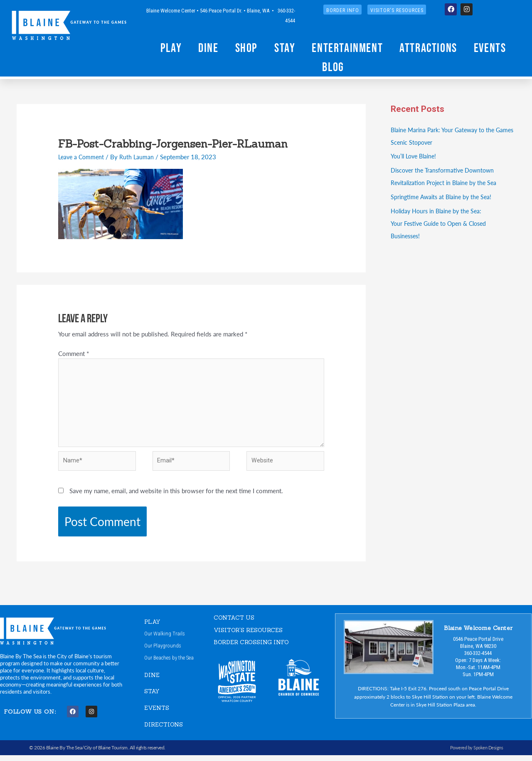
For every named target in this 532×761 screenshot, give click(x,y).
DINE (152, 681)
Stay (285, 48)
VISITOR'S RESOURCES (251, 635)
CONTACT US (236, 622)
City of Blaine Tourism (106, 754)
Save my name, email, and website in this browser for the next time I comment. (176, 495)
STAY (153, 697)
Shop (246, 48)
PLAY (153, 626)
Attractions (428, 48)
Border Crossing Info (254, 647)
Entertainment (347, 48)
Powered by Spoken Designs (475, 754)
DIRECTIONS (165, 730)
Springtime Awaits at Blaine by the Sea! (444, 196)
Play (171, 48)
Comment (74, 353)
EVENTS (158, 714)
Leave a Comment (83, 157)
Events (490, 48)
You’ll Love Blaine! (416, 156)
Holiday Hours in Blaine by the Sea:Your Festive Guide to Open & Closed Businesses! (442, 223)
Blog (333, 67)
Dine (208, 48)
